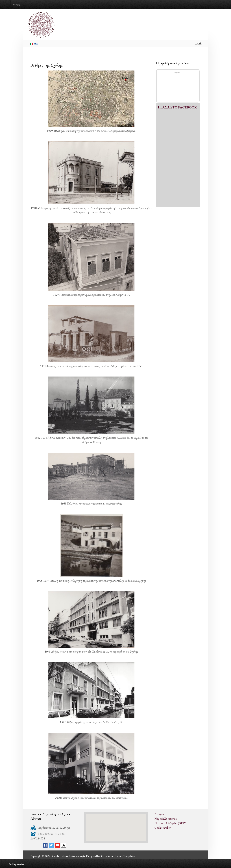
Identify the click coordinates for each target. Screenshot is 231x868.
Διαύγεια (159, 814)
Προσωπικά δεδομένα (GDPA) (171, 823)
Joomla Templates (125, 856)
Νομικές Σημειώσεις (165, 819)
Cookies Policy (163, 828)
